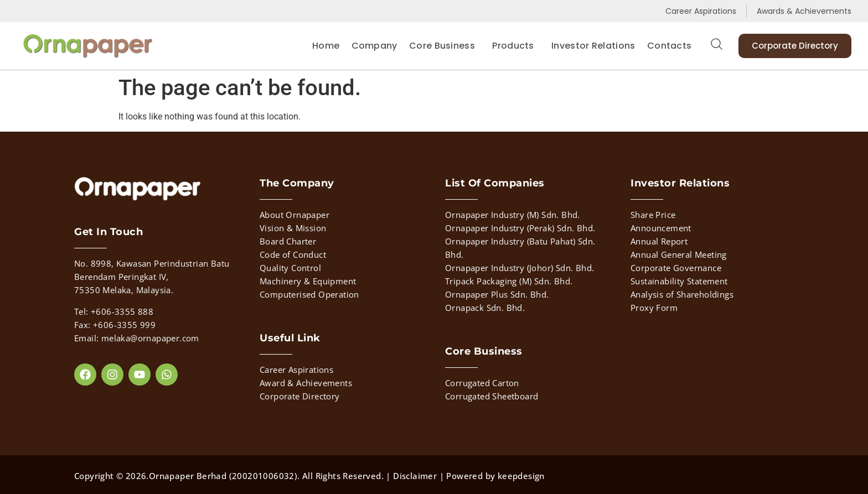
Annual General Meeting (679, 254)
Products (516, 46)
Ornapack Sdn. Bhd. (485, 308)
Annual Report (659, 241)
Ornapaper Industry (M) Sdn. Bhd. (513, 215)
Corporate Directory (300, 396)
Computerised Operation (309, 294)
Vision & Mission (293, 228)
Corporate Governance (676, 268)
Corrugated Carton (482, 383)
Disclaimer (415, 476)
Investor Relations (593, 46)
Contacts (669, 46)
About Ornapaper (294, 215)
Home (326, 46)
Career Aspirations (296, 370)
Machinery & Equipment (308, 281)
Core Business (445, 46)
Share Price (653, 215)
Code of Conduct (293, 254)
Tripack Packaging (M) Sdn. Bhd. (509, 281)
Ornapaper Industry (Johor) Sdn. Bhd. (520, 268)
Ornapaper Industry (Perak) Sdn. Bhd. (520, 228)
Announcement (661, 228)
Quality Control (290, 268)
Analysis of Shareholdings (682, 294)
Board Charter (288, 241)
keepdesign (521, 476)
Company (374, 46)
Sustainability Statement (679, 281)
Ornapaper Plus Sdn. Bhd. (497, 294)
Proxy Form (654, 308)
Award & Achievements (306, 383)
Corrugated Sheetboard (492, 396)
